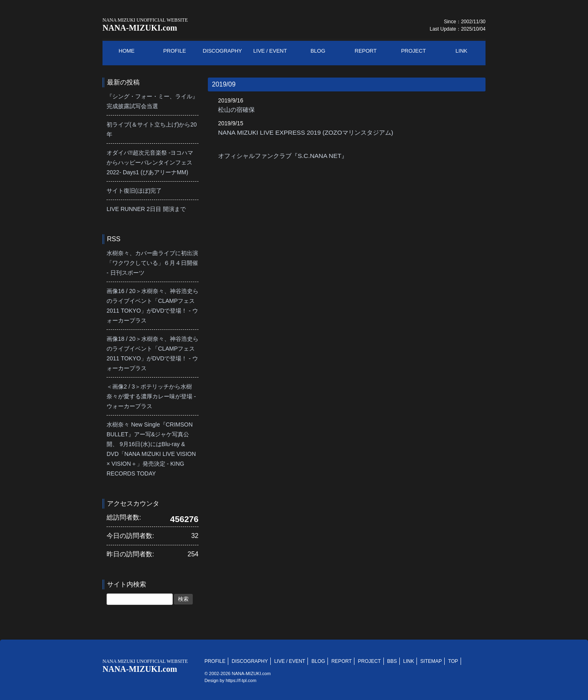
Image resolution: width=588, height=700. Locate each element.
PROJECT (370, 661)
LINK (409, 661)
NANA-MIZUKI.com (145, 25)
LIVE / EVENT (290, 661)
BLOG (318, 661)
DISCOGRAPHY (250, 661)
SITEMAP (431, 661)
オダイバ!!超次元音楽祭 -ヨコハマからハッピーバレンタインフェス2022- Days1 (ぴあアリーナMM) (150, 162)
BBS (392, 661)
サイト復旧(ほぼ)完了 (134, 191)
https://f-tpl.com (241, 680)
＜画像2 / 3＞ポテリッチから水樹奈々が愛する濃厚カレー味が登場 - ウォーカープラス (151, 396)
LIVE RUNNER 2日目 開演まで (146, 209)
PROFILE (215, 661)
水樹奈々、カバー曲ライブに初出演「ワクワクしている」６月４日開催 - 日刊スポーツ (152, 263)
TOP (453, 661)
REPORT (341, 661)
